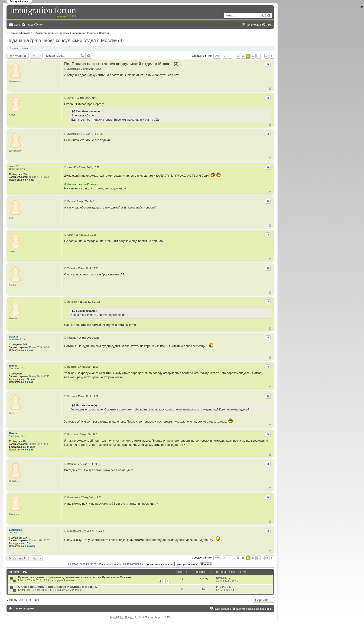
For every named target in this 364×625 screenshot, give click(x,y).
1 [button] (230, 56)
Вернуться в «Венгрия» (24, 600)
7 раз (30, 543)
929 (25, 538)
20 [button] (253, 56)
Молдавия (75, 590)
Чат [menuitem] (40, 25)
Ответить (16, 56)
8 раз (30, 382)
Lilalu (21, 580)
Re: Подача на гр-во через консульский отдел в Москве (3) (121, 64)
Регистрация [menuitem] (253, 25)
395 (25, 174)
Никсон (13, 366)
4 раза (31, 180)
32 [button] (267, 56)
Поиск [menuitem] (29, 25)
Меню (17, 25)
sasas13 (14, 166)
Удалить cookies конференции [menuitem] (254, 609)
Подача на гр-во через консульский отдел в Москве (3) (65, 40)
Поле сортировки (148, 564)
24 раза (31, 379)
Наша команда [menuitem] (222, 609)
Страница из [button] (217, 56)
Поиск (262, 16)
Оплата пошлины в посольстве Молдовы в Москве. (58, 587)
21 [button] (258, 56)
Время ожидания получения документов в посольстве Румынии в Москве (75, 577)
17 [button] (238, 56)
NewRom (221, 578)
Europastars (16, 530)
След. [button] (272, 56)
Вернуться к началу (270, 89)
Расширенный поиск (269, 16)
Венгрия (104, 33)
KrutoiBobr (24, 590)
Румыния (69, 580)
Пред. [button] (225, 56)
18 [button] (243, 56)
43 (24, 374)
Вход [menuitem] (269, 25)
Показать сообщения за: (95, 564)
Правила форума (19, 48)
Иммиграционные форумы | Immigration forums (66, 33)
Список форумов (21, 33)
